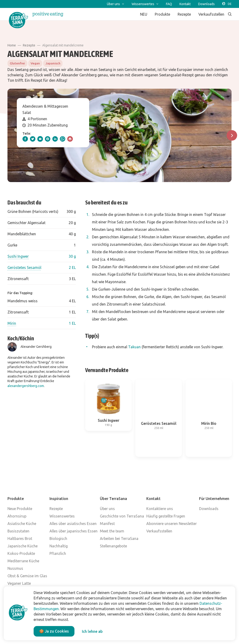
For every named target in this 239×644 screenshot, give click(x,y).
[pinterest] (48, 139)
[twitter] (33, 139)
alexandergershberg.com (26, 386)
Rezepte (29, 45)
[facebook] (25, 139)
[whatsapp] (63, 139)
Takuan (134, 347)
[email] (40, 139)
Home (12, 45)
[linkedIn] (55, 139)
